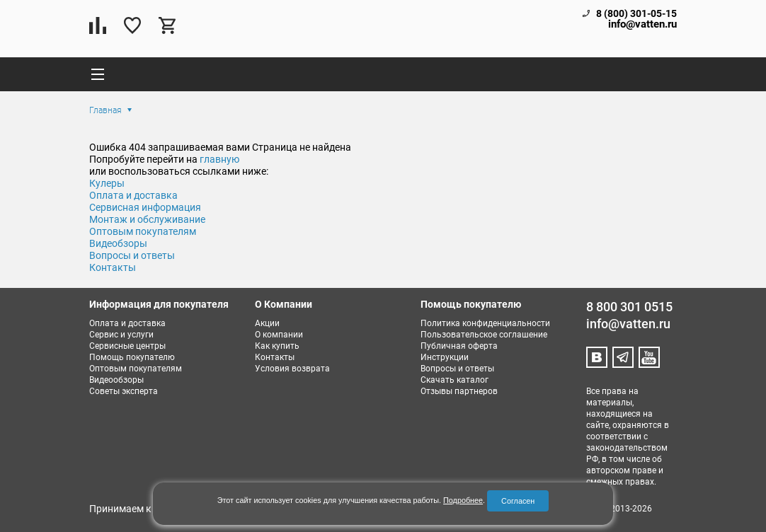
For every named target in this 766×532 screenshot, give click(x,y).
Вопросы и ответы (132, 255)
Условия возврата (292, 369)
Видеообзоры (116, 380)
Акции (267, 323)
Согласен (518, 501)
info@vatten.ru (642, 24)
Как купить (277, 346)
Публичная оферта (459, 346)
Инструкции (445, 357)
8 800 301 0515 (629, 307)
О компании (279, 335)
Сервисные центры (127, 346)
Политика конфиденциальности (485, 323)
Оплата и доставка (133, 195)
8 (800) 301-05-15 (636, 13)
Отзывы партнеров (459, 391)
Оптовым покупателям (143, 231)
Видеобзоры (118, 243)
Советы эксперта (124, 391)
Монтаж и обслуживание (147, 219)
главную (219, 159)
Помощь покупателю (132, 357)
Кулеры (107, 183)
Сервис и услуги (121, 335)
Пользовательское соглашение (484, 335)
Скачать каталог (455, 380)
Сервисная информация (145, 207)
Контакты (113, 267)
